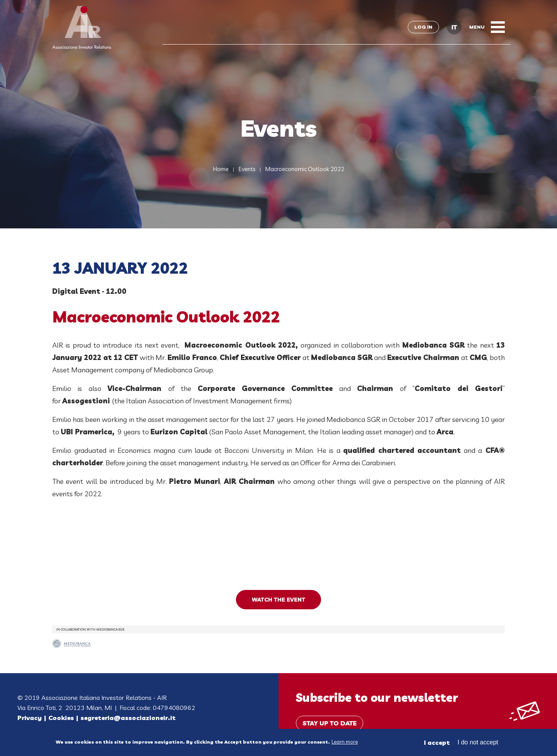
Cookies (61, 718)
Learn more (345, 742)
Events (247, 169)
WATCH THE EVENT (278, 600)
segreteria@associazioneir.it (128, 718)
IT (454, 27)
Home (221, 169)
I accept (437, 742)
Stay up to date (330, 723)
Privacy (30, 718)
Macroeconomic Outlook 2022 (305, 169)
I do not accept (478, 742)
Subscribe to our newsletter (377, 698)
